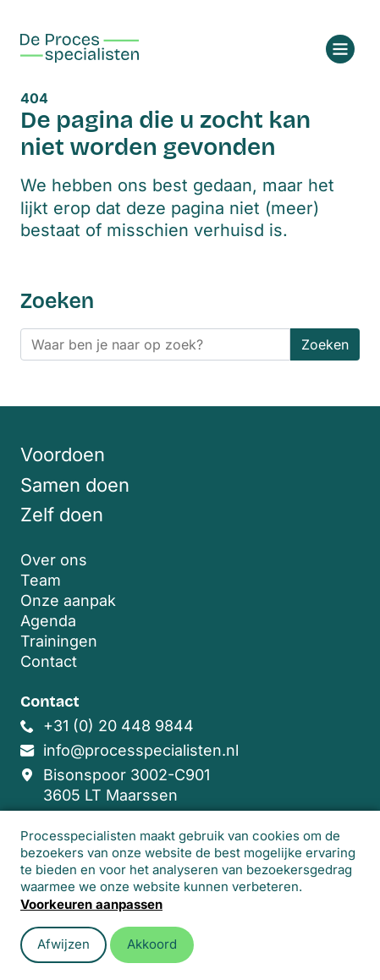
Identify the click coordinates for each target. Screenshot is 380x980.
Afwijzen (63, 944)
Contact (49, 661)
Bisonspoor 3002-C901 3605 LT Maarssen (127, 785)
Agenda (48, 621)
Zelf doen (62, 515)
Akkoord (152, 944)
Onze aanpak (68, 600)
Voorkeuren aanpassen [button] (91, 904)
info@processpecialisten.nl (141, 750)
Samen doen (75, 485)
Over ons (54, 560)
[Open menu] (340, 49)
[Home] (80, 48)
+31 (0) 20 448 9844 (118, 726)
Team (41, 580)
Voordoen (63, 454)
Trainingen (59, 641)
